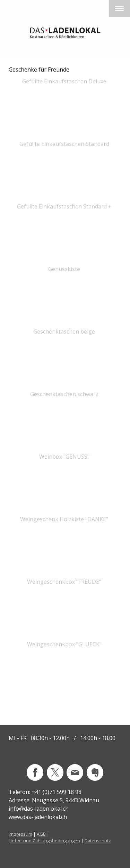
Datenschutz (98, 841)
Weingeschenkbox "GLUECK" (64, 644)
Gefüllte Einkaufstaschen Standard (64, 144)
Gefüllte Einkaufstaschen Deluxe (64, 81)
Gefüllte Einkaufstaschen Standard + (64, 206)
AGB (41, 834)
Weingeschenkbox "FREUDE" (64, 582)
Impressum (20, 834)
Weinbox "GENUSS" (64, 457)
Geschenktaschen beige (64, 331)
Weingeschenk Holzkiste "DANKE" (64, 519)
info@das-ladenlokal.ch (39, 809)
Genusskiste (64, 269)
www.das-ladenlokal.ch (38, 817)
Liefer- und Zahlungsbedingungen (44, 841)
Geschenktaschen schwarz (64, 394)
